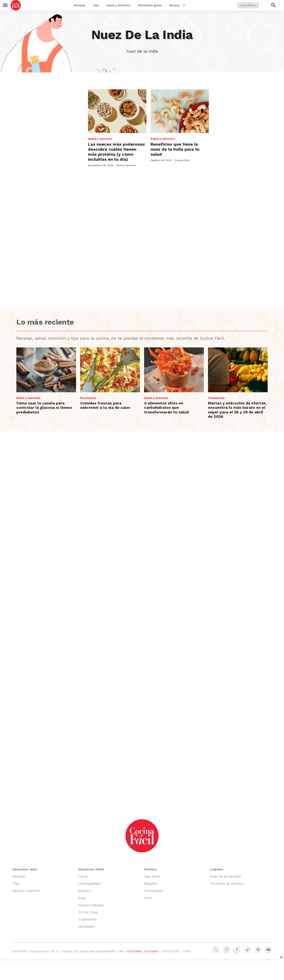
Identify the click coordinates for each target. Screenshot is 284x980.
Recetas (80, 5)
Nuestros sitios (91, 869)
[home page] (16, 5)
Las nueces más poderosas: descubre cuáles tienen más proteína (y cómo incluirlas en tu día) (117, 152)
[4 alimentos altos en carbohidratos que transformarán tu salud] (174, 370)
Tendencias (216, 398)
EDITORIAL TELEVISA (142, 951)
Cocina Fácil (182, 160)
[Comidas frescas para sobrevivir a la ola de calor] (110, 370)
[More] (184, 5)
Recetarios (88, 398)
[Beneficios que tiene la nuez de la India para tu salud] (180, 111)
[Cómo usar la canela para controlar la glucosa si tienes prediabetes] (46, 370)
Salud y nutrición (100, 139)
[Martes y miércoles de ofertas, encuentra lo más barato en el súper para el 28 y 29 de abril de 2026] (238, 370)
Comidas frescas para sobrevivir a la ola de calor (105, 405)
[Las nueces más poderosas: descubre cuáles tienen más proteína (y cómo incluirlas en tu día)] (117, 111)
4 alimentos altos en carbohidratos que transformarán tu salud (166, 408)
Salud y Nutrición (118, 5)
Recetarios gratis (150, 5)
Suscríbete (248, 5)
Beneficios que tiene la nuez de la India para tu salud (175, 149)
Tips (96, 5)
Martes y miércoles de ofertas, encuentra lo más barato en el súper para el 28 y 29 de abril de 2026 (237, 410)
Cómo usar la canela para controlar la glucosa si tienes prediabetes (44, 408)
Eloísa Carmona (126, 165)
